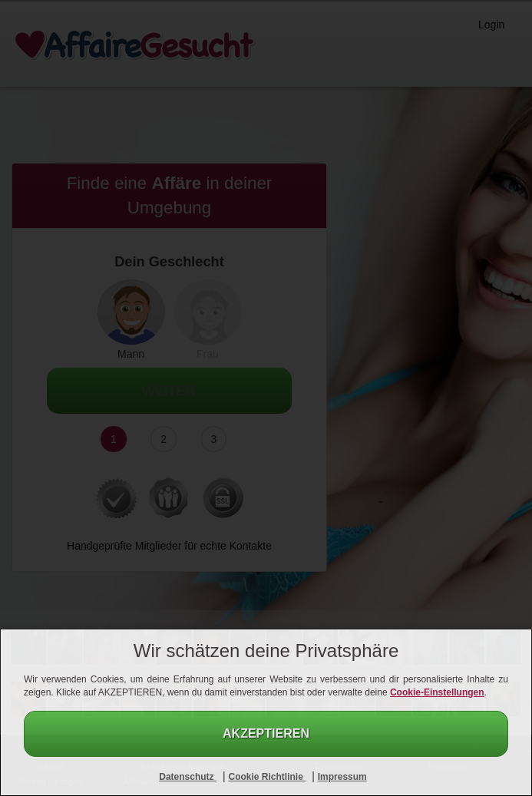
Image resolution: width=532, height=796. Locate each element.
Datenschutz (188, 777)
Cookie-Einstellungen (437, 692)
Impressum (342, 777)
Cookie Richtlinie (267, 777)
